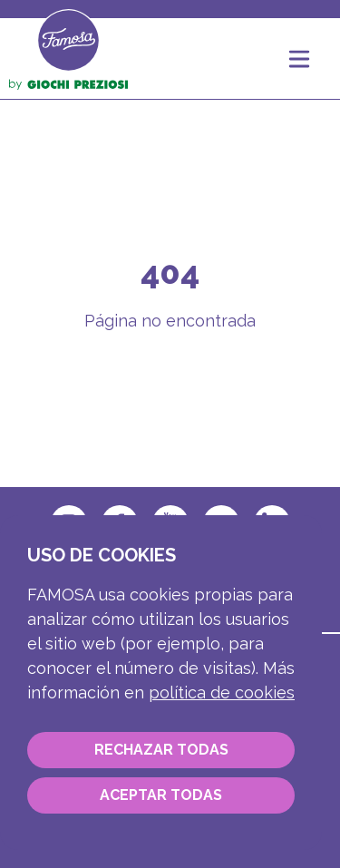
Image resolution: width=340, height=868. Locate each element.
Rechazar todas (161, 750)
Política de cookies (222, 692)
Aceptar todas (161, 795)
